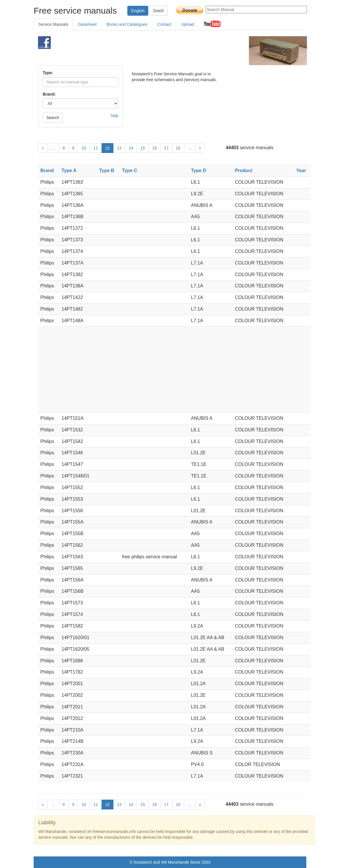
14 (131, 148)
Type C (130, 170)
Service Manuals (53, 24)
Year (301, 170)
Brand (47, 170)
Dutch (159, 11)
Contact (164, 24)
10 (84, 148)
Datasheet (88, 24)
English (138, 11)
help (115, 116)
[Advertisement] (163, 51)
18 (178, 148)
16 (155, 148)
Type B (107, 170)
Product (244, 170)
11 (96, 148)
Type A (69, 170)
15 (143, 148)
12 (108, 148)
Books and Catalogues (127, 24)
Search (53, 118)
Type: (48, 73)
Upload (187, 24)
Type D (198, 170)
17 (166, 148)
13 (119, 148)
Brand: (49, 94)
